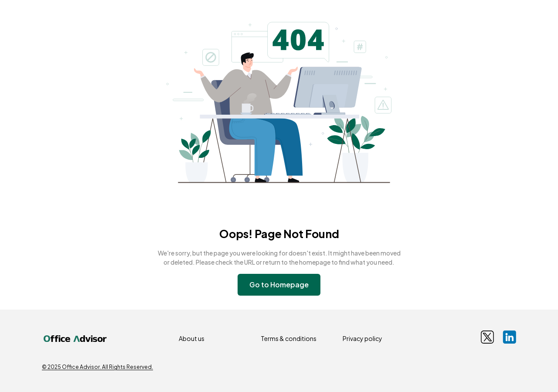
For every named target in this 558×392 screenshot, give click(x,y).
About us (192, 338)
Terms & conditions (289, 338)
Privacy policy (362, 338)
